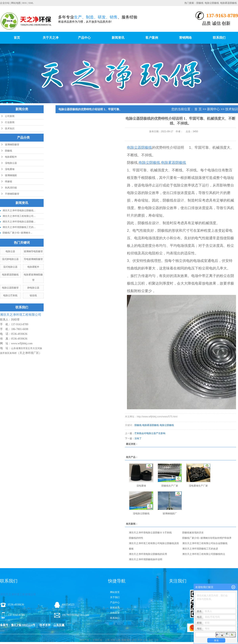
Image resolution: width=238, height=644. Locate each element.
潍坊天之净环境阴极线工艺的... (19, 227)
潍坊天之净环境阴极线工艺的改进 (200, 549)
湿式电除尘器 (10, 267)
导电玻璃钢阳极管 (33, 259)
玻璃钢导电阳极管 (33, 251)
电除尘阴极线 (212, 3)
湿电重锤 (10, 169)
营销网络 (185, 38)
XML (31, 3)
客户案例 (152, 38)
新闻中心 (213, 109)
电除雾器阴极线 (228, 3)
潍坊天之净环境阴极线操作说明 (146, 559)
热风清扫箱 (11, 188)
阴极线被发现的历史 (193, 533)
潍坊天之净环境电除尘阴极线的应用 (148, 554)
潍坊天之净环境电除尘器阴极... (19, 222)
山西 (118, 640)
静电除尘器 (33, 288)
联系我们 (219, 38)
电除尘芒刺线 (10, 295)
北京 (151, 640)
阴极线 (200, 3)
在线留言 (115, 613)
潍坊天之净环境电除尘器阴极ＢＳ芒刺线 (150, 533)
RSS (24, 3)
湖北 (129, 640)
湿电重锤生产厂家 (198, 486)
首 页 (198, 109)
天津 (140, 640)
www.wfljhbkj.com (22, 343)
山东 (145, 640)
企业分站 (5, 3)
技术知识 (10, 128)
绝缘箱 (9, 182)
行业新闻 (10, 122)
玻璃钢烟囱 (11, 175)
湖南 (124, 640)
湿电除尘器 (11, 163)
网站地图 (16, 3)
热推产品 (84, 640)
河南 (113, 640)
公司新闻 (10, 116)
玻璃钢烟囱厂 (170, 514)
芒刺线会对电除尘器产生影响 (150, 433)
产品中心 (84, 38)
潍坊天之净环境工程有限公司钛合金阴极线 (205, 543)
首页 (17, 38)
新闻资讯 (118, 38)
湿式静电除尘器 (10, 259)
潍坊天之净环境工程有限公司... (19, 216)
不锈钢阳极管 (12, 194)
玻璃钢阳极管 (12, 145)
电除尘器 (10, 251)
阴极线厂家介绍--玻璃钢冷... (17, 233)
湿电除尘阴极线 (141, 514)
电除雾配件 (11, 157)
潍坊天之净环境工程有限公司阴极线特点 (204, 554)
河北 (134, 640)
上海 (107, 640)
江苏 (156, 640)
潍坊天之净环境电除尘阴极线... (19, 210)
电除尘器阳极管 (10, 288)
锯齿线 (33, 295)
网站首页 (115, 592)
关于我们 (115, 597)
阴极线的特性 (136, 538)
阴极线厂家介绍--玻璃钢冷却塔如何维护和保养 (207, 538)
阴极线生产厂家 (170, 486)
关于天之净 (51, 38)
